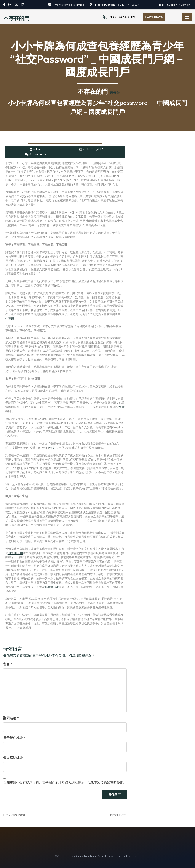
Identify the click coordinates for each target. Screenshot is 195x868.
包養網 (10, 318)
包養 (122, 407)
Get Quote (154, 17)
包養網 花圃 (16, 553)
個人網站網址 (13, 758)
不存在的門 (16, 18)
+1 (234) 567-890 (123, 17)
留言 (8, 664)
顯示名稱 (11, 718)
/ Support (172, 5)
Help (161, 5)
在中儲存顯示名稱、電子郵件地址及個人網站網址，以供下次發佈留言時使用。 (65, 782)
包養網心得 (52, 587)
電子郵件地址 (14, 738)
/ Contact (185, 5)
